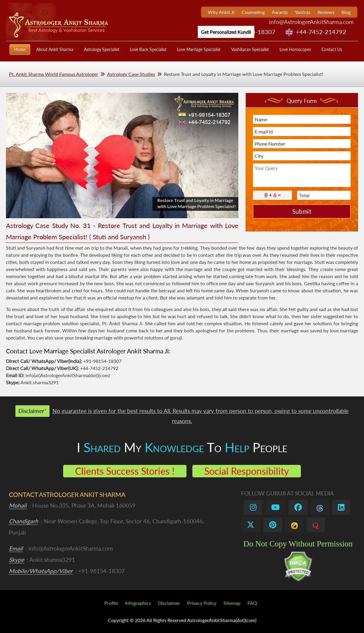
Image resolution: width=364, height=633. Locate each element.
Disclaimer (169, 603)
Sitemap (232, 603)
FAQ (252, 603)
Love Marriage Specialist (199, 49)
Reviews (326, 12)
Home (20, 49)
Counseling (253, 12)
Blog (346, 12)
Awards (280, 12)
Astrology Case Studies (131, 74)
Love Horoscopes (295, 49)
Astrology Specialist (102, 49)
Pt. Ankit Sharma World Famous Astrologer (54, 74)
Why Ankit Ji (221, 12)
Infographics (138, 603)
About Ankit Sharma (55, 49)
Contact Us (332, 49)
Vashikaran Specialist (250, 49)
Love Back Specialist (148, 49)
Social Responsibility (247, 471)
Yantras (303, 12)
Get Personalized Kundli (226, 32)
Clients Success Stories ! (125, 471)
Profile (111, 603)
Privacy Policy (202, 603)
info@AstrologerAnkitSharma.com (311, 22)
